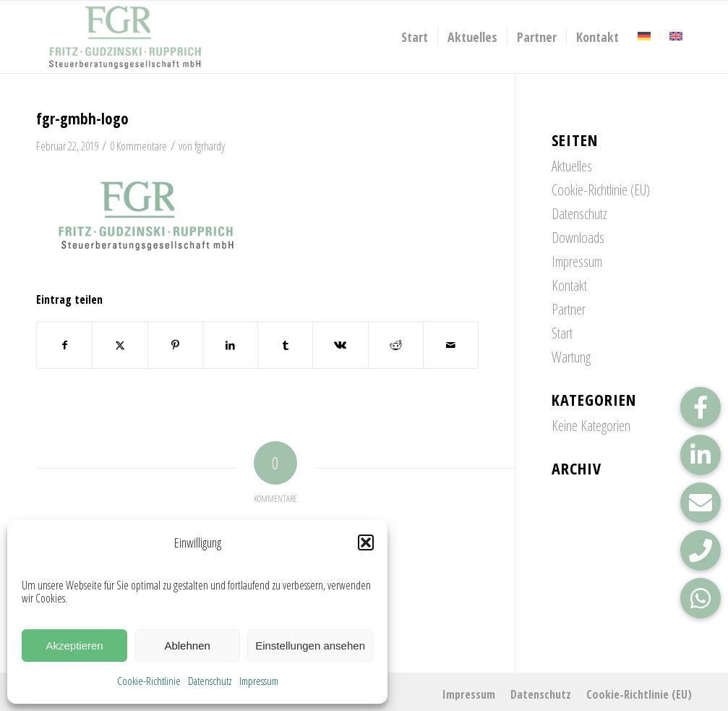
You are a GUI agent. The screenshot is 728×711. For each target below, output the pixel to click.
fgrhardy (210, 146)
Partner (569, 309)
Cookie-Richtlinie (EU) (601, 190)
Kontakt (569, 285)
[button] (366, 542)
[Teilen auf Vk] (340, 345)
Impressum (259, 681)
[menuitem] (415, 37)
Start (562, 333)
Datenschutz (210, 681)
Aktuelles (572, 166)
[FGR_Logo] (125, 37)
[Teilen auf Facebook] (64, 345)
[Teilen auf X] (120, 345)
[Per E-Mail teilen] (451, 345)
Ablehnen (187, 646)
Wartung (571, 357)
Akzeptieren (74, 646)
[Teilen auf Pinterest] (175, 345)
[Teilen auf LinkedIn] (230, 345)
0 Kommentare (138, 146)
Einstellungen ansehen (310, 646)
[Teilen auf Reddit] (396, 345)
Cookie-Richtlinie (149, 681)
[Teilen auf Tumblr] (285, 345)
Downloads (578, 238)
